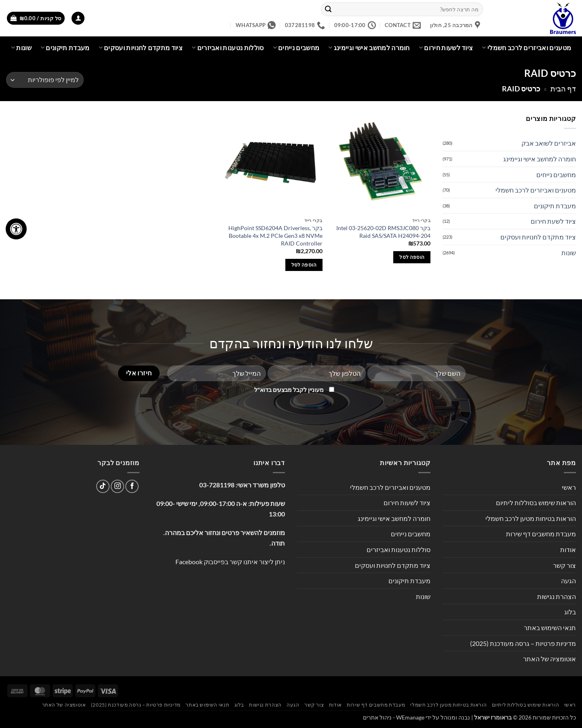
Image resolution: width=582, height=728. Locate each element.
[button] (78, 18)
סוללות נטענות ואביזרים (228, 48)
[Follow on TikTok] (103, 486)
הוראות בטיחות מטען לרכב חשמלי (531, 518)
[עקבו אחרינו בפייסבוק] (132, 486)
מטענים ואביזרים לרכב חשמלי (526, 48)
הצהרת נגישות (557, 596)
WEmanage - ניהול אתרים (394, 717)
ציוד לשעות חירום (446, 48)
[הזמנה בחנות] (45, 80)
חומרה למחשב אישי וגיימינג (369, 48)
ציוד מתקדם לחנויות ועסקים (141, 48)
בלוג (570, 612)
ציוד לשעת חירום (553, 221)
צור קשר (564, 565)
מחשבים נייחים (296, 48)
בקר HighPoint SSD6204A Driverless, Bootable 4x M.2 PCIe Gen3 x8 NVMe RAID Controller (275, 235)
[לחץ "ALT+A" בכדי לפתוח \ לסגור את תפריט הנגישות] (16, 229)
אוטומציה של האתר (549, 659)
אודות (568, 549)
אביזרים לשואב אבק (549, 143)
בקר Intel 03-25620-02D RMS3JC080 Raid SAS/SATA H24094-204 (383, 232)
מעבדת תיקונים (65, 48)
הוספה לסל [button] (412, 257)
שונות (21, 48)
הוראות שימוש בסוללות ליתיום (536, 503)
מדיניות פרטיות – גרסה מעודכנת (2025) (523, 643)
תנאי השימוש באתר (550, 627)
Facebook (189, 562)
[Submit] (329, 9)
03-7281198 (217, 485)
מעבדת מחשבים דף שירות (541, 534)
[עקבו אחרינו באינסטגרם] (117, 486)
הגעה (568, 581)
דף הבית (563, 89)
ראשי (569, 487)
